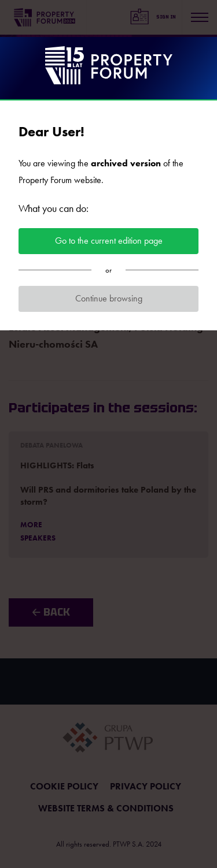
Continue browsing (109, 298)
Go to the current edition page (109, 241)
